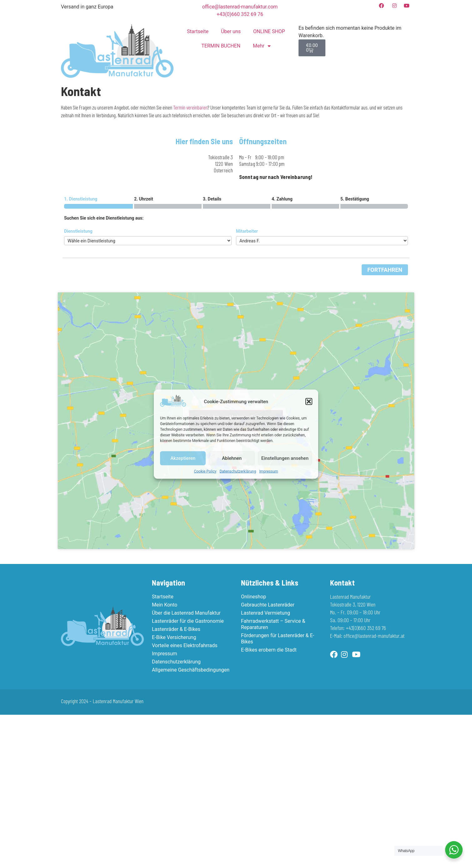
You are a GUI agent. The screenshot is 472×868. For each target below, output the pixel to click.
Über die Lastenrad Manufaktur (186, 613)
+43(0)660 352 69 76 (366, 628)
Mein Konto (165, 605)
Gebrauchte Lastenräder (268, 605)
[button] (309, 402)
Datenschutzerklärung (238, 471)
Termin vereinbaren (190, 107)
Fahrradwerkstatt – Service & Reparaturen (273, 624)
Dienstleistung (78, 231)
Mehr (262, 46)
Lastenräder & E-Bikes (176, 629)
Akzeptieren (183, 458)
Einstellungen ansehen (285, 458)
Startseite (198, 31)
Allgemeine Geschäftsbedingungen (191, 670)
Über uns (231, 31)
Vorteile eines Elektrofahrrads (185, 645)
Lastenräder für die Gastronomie (188, 621)
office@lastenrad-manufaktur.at (374, 636)
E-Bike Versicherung (174, 637)
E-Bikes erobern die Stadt (269, 650)
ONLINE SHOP (269, 31)
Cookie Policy (205, 471)
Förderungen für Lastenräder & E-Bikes (278, 639)
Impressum (269, 471)
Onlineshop (254, 597)
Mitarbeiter (247, 231)
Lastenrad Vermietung (266, 613)
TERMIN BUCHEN (221, 46)
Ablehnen (232, 458)
